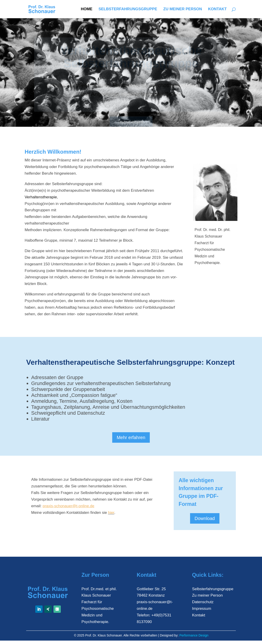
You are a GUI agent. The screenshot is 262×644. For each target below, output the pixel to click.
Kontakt (217, 9)
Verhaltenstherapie (41, 197)
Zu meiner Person (183, 9)
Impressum (202, 609)
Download (205, 518)
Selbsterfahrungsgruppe (128, 9)
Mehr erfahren (131, 437)
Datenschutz (203, 602)
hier (111, 513)
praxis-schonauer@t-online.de (68, 506)
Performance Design (194, 635)
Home (87, 9)
